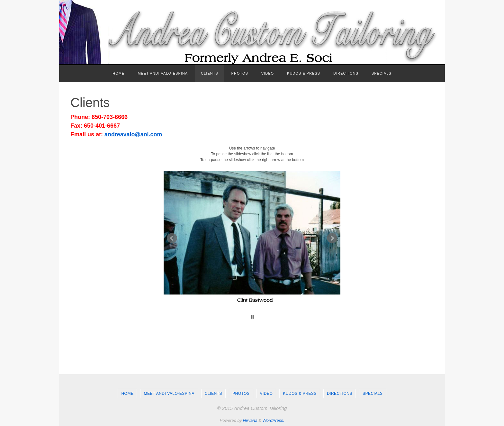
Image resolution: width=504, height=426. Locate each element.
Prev (172, 238)
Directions (340, 394)
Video (266, 394)
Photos (241, 394)
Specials (373, 394)
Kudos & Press (300, 394)
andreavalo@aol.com (134, 134)
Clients (213, 394)
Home (127, 394)
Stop (252, 317)
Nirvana (250, 420)
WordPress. (274, 420)
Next (332, 238)
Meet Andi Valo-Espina (169, 394)
